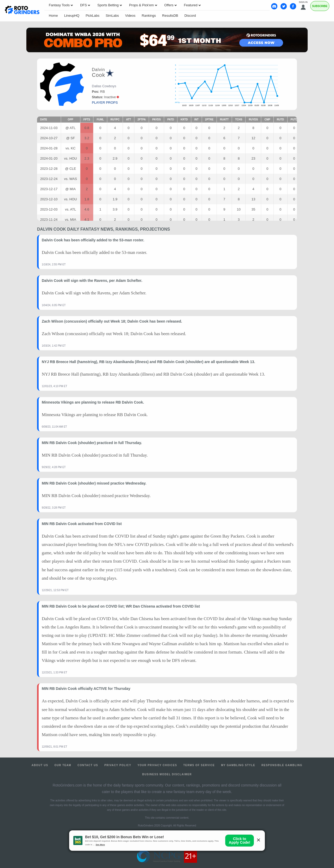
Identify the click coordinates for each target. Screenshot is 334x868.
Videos (130, 16)
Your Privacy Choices (157, 765)
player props (105, 103)
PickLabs (93, 16)
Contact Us (88, 765)
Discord (190, 16)
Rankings (149, 16)
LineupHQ (72, 16)
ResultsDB (170, 16)
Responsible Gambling (282, 765)
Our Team (63, 765)
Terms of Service (199, 765)
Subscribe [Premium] (320, 6)
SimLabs (112, 16)
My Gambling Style (238, 765)
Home (53, 16)
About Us (40, 765)
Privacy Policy (118, 765)
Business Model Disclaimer (167, 774)
